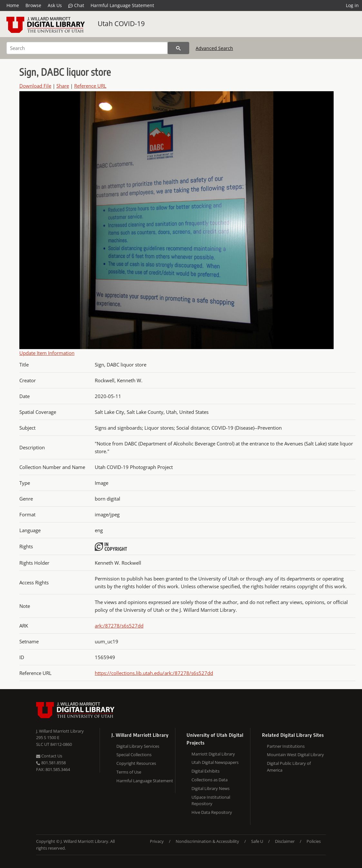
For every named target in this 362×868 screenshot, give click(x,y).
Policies (314, 841)
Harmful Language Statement (122, 5)
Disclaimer (285, 841)
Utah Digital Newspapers (215, 762)
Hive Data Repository (212, 812)
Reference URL (90, 86)
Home (13, 5)
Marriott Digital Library (213, 754)
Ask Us (55, 5)
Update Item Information (47, 353)
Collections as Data (210, 780)
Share (63, 86)
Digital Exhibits (205, 771)
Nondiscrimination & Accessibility (207, 841)
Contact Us (49, 756)
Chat (76, 5)
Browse (33, 5)
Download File (35, 86)
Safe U (257, 841)
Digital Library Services (138, 746)
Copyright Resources (136, 763)
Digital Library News (210, 788)
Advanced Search (214, 48)
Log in (352, 5)
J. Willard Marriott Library (60, 731)
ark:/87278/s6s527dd (119, 626)
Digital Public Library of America (289, 767)
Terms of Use (129, 772)
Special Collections (134, 755)
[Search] (87, 48)
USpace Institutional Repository (211, 800)
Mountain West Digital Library (295, 755)
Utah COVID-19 (121, 24)
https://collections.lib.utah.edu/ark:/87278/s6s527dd (154, 673)
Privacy (157, 841)
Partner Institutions (286, 746)
